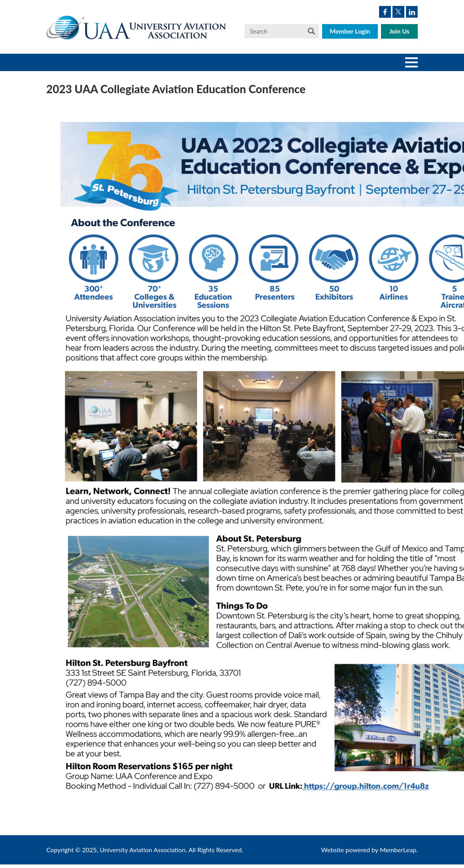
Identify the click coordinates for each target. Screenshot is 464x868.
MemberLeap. (399, 850)
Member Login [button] (350, 31)
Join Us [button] (399, 31)
